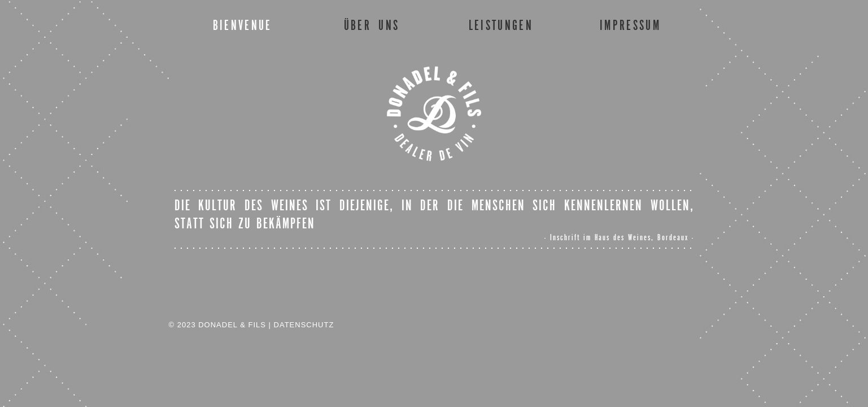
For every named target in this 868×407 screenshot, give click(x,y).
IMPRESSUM (630, 25)
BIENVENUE (243, 25)
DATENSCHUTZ (304, 325)
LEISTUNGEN (501, 25)
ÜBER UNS (372, 25)
